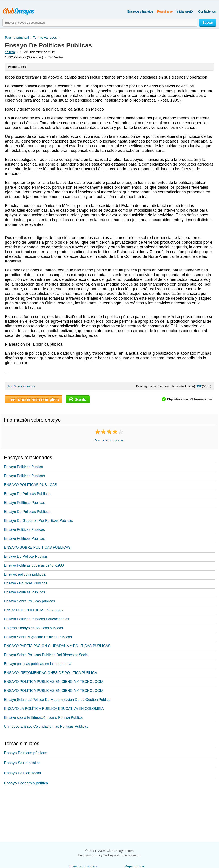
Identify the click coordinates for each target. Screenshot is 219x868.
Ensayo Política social (22, 773)
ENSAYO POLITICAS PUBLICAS (31, 485)
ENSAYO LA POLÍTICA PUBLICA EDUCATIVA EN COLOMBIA (54, 709)
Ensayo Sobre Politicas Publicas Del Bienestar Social (46, 655)
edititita (10, 52)
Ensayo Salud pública (22, 763)
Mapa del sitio (135, 866)
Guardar (78, 399)
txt (199, 386)
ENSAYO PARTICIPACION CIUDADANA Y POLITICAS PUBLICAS (57, 646)
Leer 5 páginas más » (21, 386)
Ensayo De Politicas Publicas (27, 494)
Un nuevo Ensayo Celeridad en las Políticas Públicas (46, 726)
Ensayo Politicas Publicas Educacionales (37, 619)
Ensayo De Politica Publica (25, 556)
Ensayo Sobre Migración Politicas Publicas (38, 637)
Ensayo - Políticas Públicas (26, 583)
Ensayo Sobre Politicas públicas (30, 601)
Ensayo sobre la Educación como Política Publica (43, 718)
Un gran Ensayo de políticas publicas (33, 628)
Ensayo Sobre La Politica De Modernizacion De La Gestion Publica (57, 700)
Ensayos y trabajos (140, 11)
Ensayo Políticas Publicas (24, 503)
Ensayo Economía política (26, 783)
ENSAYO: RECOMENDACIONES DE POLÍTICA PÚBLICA (51, 673)
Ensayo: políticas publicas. (25, 574)
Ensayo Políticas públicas (26, 753)
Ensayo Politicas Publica (23, 467)
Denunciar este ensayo (109, 440)
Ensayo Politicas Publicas (24, 476)
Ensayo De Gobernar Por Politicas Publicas (39, 521)
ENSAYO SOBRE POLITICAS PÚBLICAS (37, 547)
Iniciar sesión (185, 11)
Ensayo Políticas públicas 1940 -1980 (34, 565)
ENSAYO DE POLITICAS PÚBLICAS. (34, 610)
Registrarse (165, 11)
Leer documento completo (34, 399)
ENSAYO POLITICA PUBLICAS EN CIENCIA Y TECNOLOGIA (54, 682)
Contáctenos (207, 11)
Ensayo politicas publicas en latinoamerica (38, 664)
